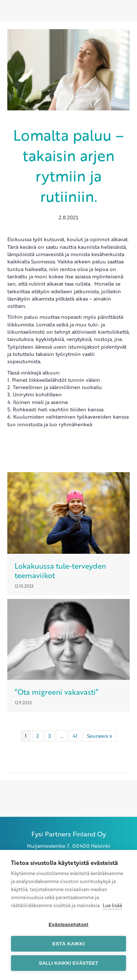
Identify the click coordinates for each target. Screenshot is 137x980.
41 (75, 736)
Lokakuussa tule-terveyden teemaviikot (60, 571)
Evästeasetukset (68, 924)
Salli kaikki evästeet (68, 963)
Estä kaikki (68, 944)
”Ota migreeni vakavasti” (56, 692)
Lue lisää (112, 905)
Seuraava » (100, 736)
